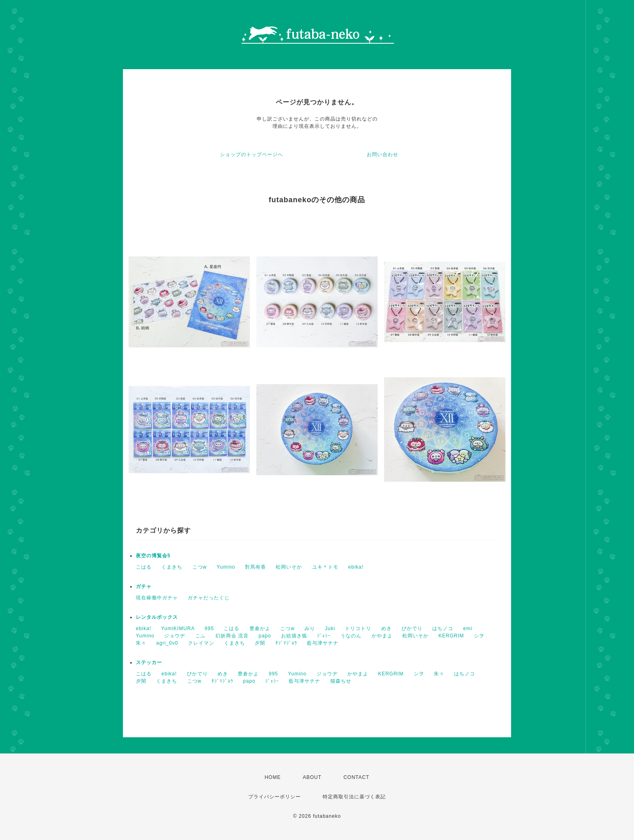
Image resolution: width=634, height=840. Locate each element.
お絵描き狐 (294, 636)
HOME (273, 777)
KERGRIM (451, 636)
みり (310, 628)
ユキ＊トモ (325, 567)
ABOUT (312, 777)
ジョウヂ (175, 636)
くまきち (172, 567)
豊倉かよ (260, 628)
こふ (201, 636)
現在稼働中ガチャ (157, 598)
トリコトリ (358, 628)
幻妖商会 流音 (232, 636)
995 (209, 628)
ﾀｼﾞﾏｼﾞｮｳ (286, 643)
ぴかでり (412, 628)
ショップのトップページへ (251, 154)
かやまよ (382, 636)
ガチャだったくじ (209, 598)
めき (387, 628)
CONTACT (356, 777)
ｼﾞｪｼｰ (324, 636)
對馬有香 (256, 567)
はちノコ (443, 628)
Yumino (226, 567)
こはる (144, 567)
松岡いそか (289, 567)
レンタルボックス (157, 617)
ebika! (356, 567)
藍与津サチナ (323, 643)
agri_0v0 (167, 643)
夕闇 (260, 643)
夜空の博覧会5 (153, 556)
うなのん (351, 636)
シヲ (479, 636)
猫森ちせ (341, 681)
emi (468, 628)
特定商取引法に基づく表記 (354, 797)
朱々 (141, 643)
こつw (200, 567)
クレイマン (201, 643)
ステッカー (149, 662)
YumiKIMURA (178, 628)
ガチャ (144, 586)
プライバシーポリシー (275, 797)
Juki (330, 628)
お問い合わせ (383, 154)
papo (265, 636)
